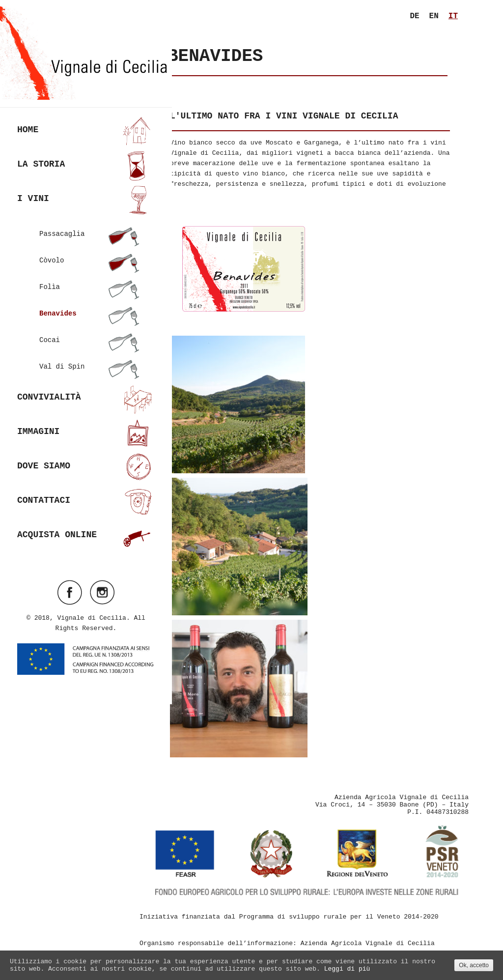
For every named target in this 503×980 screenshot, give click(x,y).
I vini (86, 192)
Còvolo (90, 253)
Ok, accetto (474, 965)
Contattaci (86, 494)
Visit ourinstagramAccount (102, 585)
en (434, 16)
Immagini (86, 425)
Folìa (90, 280)
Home (86, 124)
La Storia (86, 158)
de (414, 16)
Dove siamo (86, 460)
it (453, 16)
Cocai (90, 333)
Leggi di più (347, 969)
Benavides (90, 306)
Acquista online (86, 529)
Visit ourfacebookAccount (70, 585)
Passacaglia (90, 227)
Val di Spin (90, 359)
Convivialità (86, 391)
